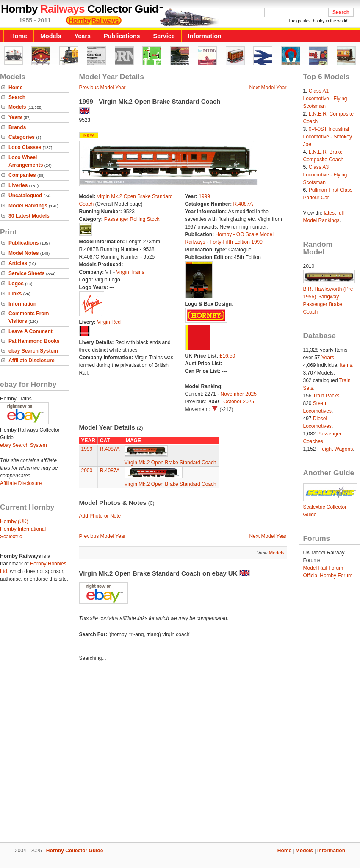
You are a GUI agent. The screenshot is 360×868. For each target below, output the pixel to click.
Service (164, 36)
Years (83, 36)
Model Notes (24, 253)
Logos (16, 284)
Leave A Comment (30, 331)
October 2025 (239, 402)
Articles (18, 263)
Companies (22, 175)
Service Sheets (26, 273)
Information (205, 36)
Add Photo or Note (100, 516)
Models (51, 36)
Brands (17, 127)
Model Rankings (28, 206)
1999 (204, 196)
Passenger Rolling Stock (132, 219)
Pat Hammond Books (34, 341)
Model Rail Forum (323, 568)
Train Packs (326, 396)
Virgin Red (109, 322)
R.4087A (243, 204)
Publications (122, 36)
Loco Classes (25, 147)
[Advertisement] (79, 753)
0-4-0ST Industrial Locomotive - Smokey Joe (328, 137)
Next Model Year (268, 88)
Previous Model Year (102, 88)
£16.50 (228, 356)
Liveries (18, 185)
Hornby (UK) (14, 521)
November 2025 (239, 394)
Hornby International (23, 529)
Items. (347, 365)
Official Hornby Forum (328, 576)
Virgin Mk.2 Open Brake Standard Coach (170, 463)
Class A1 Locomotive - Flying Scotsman (325, 99)
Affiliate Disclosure (32, 361)
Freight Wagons (335, 449)
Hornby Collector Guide (75, 851)
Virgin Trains (130, 272)
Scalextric (11, 537)
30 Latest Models (29, 216)
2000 (87, 471)
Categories (22, 137)
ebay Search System (33, 351)
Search (17, 97)
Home (19, 36)
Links (15, 294)
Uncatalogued (25, 196)
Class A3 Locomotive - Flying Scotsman (325, 175)
